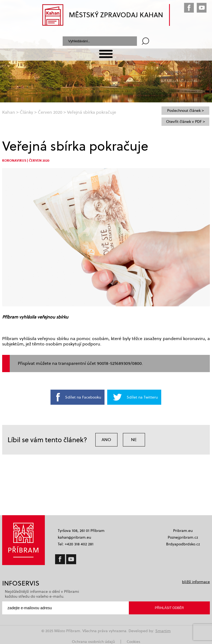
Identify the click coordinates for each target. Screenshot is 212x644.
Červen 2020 (50, 112)
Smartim (163, 631)
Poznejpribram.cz (183, 537)
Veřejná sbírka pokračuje (92, 112)
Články (26, 112)
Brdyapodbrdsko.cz (183, 544)
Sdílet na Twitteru (142, 397)
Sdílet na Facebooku (83, 397)
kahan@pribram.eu (74, 537)
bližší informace (196, 582)
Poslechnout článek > (186, 110)
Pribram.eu (183, 531)
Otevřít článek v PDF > (186, 122)
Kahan (9, 112)
